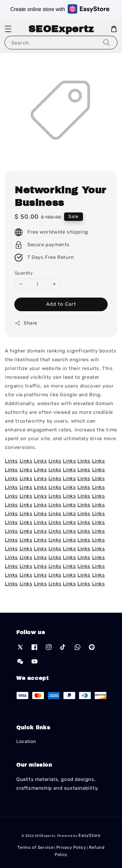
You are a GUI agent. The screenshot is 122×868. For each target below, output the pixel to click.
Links (11, 461)
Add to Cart (61, 304)
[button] (8, 29)
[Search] (107, 42)
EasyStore (89, 835)
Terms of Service (35, 847)
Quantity (24, 273)
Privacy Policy (71, 847)
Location (26, 741)
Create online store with (60, 9)
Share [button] (26, 323)
